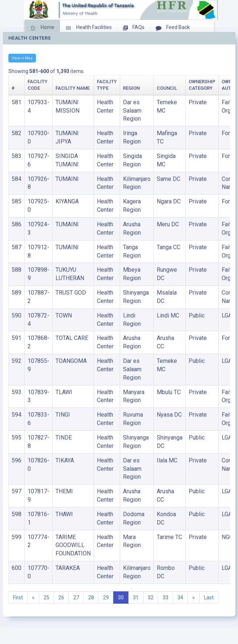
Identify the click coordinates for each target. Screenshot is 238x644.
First (18, 598)
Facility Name (73, 88)
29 (106, 598)
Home (42, 28)
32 (151, 598)
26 (61, 598)
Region (131, 88)
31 (136, 598)
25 (46, 598)
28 (91, 598)
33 (165, 598)
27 (76, 598)
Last (209, 598)
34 (180, 598)
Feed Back (173, 28)
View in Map (22, 58)
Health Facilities (89, 28)
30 (121, 598)
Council (167, 88)
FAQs (134, 28)
